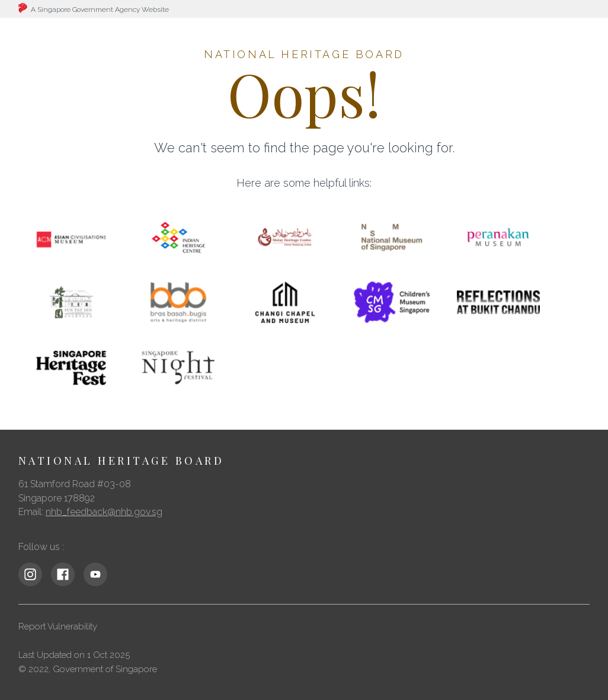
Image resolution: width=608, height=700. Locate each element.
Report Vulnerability (58, 627)
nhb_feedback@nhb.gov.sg (104, 512)
